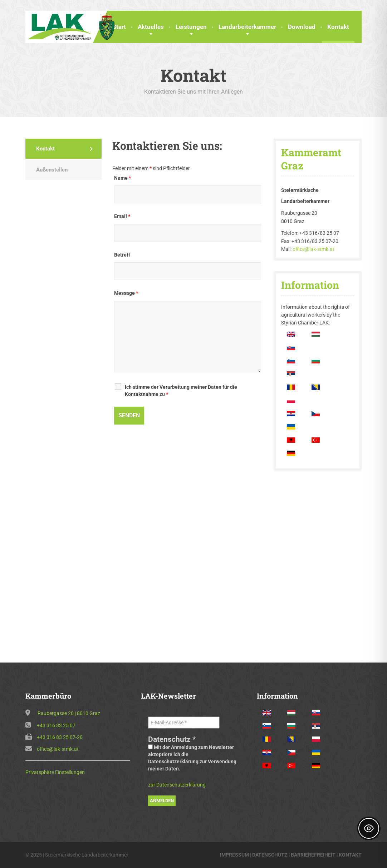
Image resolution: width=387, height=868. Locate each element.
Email (122, 216)
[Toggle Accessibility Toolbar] (369, 828)
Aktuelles (151, 27)
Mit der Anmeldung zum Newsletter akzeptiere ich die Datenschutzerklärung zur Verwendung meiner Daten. (192, 758)
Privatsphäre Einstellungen (55, 772)
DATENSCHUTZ (270, 855)
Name (123, 178)
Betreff (122, 255)
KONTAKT (350, 855)
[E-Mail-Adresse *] (184, 723)
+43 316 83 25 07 (56, 725)
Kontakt (338, 27)
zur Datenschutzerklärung (177, 785)
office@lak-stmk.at (313, 249)
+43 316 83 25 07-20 (60, 737)
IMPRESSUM (234, 855)
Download (302, 27)
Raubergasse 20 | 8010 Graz (69, 713)
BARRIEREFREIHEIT (313, 855)
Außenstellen (52, 170)
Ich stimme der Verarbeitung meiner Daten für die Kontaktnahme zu (181, 391)
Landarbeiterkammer (247, 27)
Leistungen (191, 27)
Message (126, 293)
